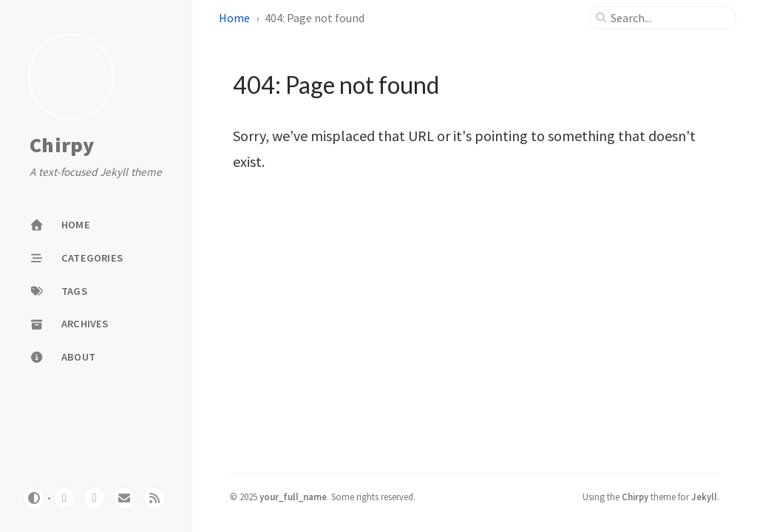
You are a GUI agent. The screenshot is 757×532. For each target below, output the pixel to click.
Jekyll (704, 497)
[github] (64, 498)
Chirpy (62, 146)
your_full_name (293, 497)
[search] (668, 18)
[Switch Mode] (34, 498)
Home (234, 18)
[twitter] (95, 498)
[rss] (155, 498)
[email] (124, 498)
